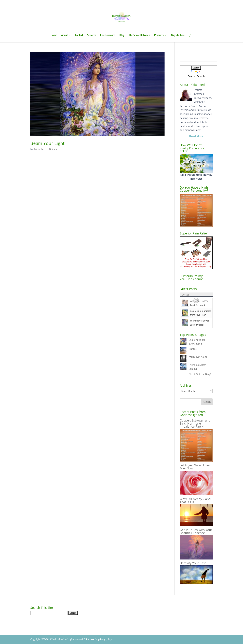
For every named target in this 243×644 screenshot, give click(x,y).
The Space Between (139, 35)
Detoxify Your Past (193, 563)
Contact (79, 35)
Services (92, 35)
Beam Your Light (47, 143)
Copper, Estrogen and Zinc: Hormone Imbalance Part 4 (195, 423)
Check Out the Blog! (200, 374)
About (64, 35)
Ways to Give (178, 35)
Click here (89, 639)
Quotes (193, 349)
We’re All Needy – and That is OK (195, 500)
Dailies (53, 149)
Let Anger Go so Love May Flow (195, 467)
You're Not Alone (198, 357)
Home (54, 35)
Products (159, 35)
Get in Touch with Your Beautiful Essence (196, 531)
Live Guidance (108, 35)
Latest (185, 295)
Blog (122, 35)
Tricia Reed (40, 149)
